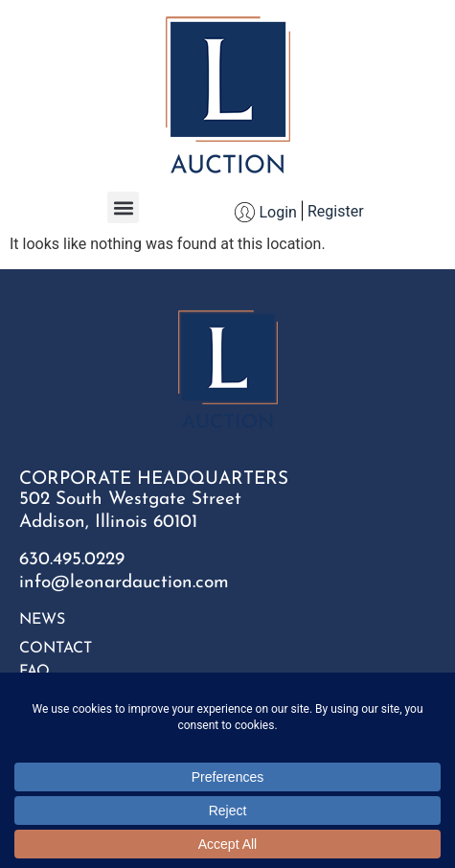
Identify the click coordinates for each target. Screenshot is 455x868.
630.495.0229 (72, 560)
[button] (123, 207)
